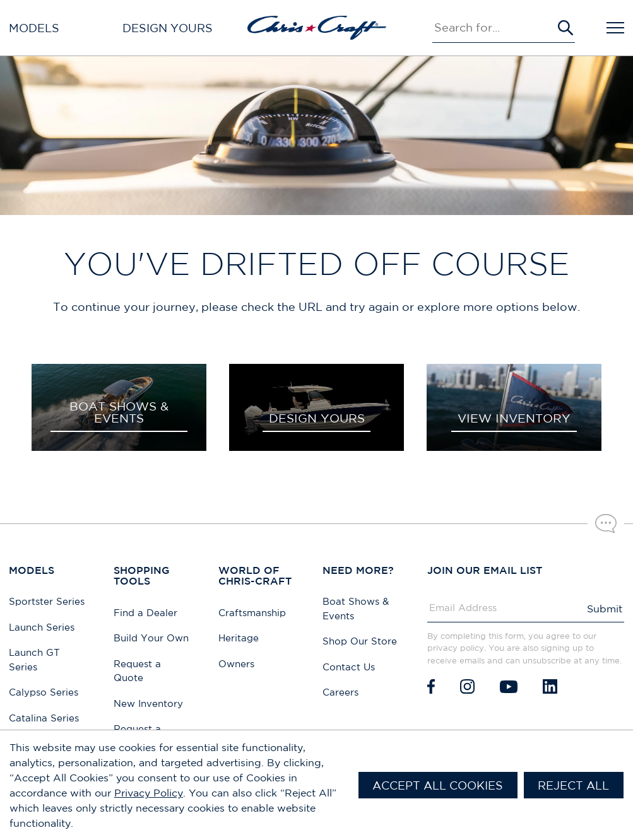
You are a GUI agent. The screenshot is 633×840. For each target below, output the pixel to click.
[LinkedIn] (550, 686)
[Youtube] (509, 686)
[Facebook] (431, 686)
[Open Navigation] (615, 28)
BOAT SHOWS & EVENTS (119, 412)
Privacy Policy (149, 793)
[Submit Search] (565, 28)
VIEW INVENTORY (514, 418)
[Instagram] (467, 686)
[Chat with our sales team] (606, 523)
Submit (605, 609)
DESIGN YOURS (317, 418)
